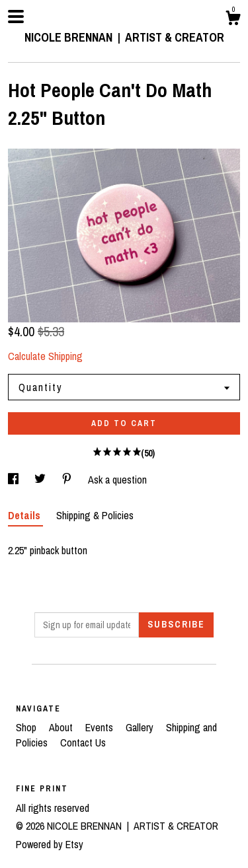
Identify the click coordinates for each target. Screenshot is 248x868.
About (62, 727)
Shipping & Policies (95, 515)
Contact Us (83, 742)
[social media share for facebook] (15, 480)
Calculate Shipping (45, 356)
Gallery (141, 727)
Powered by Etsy (50, 844)
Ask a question (117, 480)
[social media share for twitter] (41, 480)
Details (25, 515)
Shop (27, 727)
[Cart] (233, 20)
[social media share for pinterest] (68, 480)
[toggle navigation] (16, 17)
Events (101, 727)
